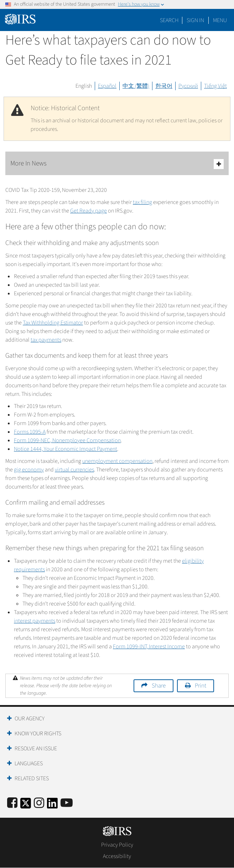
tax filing (142, 202)
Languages (29, 764)
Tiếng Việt (215, 86)
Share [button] (159, 686)
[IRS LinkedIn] (52, 805)
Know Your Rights (38, 734)
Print (201, 686)
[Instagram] (39, 803)
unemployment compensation (117, 461)
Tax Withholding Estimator (53, 323)
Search (169, 20)
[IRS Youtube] (67, 803)
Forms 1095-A (30, 432)
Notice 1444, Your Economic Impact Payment (66, 449)
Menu (220, 20)
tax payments (46, 340)
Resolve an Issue (36, 749)
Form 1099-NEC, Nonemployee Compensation (67, 440)
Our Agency (30, 719)
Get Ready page (89, 211)
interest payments (35, 621)
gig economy (29, 470)
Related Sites (32, 778)
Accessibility (117, 856)
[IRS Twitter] (26, 805)
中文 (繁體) (136, 86)
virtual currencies (74, 470)
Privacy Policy (117, 845)
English (84, 86)
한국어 (164, 86)
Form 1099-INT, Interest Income (149, 647)
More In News (117, 164)
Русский (188, 86)
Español (107, 86)
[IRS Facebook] (12, 803)
